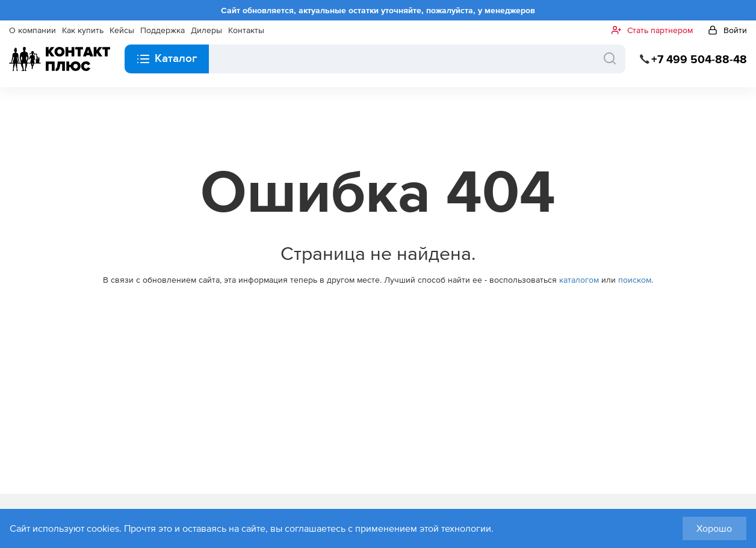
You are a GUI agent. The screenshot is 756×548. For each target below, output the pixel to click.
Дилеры (206, 30)
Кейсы (122, 30)
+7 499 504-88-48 (699, 59)
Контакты (246, 30)
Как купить (83, 30)
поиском (635, 280)
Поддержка (163, 30)
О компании (33, 30)
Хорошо (714, 528)
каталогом (579, 280)
